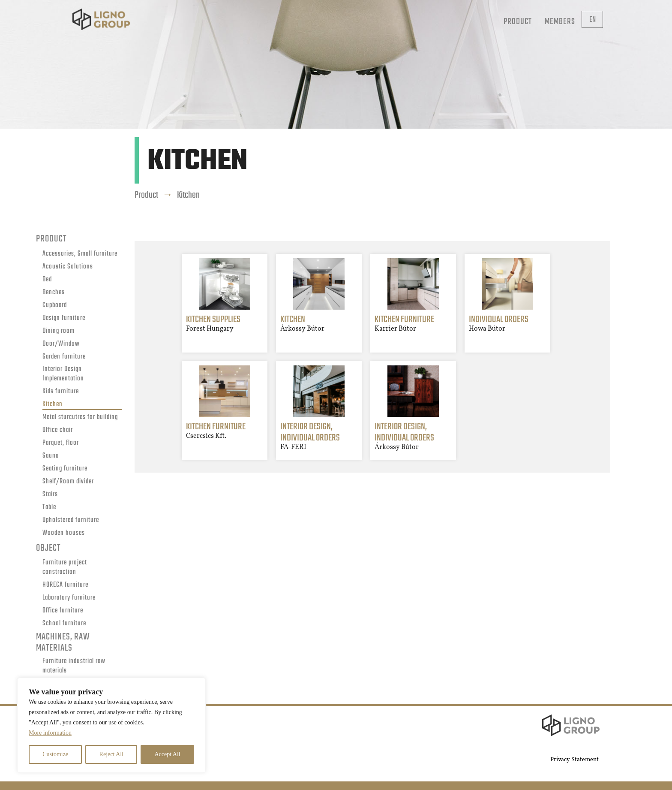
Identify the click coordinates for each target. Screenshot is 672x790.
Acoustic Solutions (68, 267)
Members (560, 22)
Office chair (58, 430)
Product (518, 22)
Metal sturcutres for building (80, 418)
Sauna (51, 456)
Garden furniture (64, 357)
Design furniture (64, 318)
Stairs (50, 495)
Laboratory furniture (69, 598)
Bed (47, 280)
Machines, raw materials (63, 643)
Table (49, 508)
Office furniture (63, 611)
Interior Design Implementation (63, 374)
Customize (55, 754)
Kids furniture (61, 392)
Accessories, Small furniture (80, 254)
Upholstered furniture (71, 520)
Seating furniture (65, 469)
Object (48, 548)
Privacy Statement (574, 760)
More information (50, 733)
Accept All (167, 754)
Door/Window (61, 344)
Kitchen (52, 405)
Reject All (111, 754)
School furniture (64, 624)
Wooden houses (64, 533)
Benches (54, 293)
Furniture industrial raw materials (74, 666)
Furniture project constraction (65, 568)
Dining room (58, 331)
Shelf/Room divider (68, 482)
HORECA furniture (65, 585)
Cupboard (55, 306)
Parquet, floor (61, 443)
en (592, 20)
